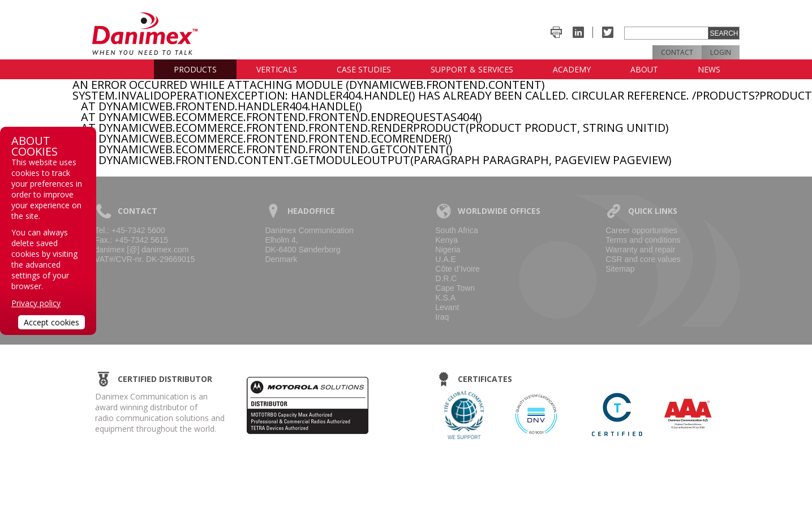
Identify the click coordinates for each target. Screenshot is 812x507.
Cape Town (455, 288)
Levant (447, 307)
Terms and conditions (643, 240)
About (644, 69)
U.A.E (446, 259)
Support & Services (472, 69)
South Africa (457, 230)
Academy (572, 69)
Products (195, 69)
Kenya (446, 240)
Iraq (442, 317)
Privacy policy (36, 303)
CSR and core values (643, 259)
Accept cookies (51, 322)
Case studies (364, 69)
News (709, 69)
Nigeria (448, 250)
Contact (677, 52)
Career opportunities (641, 230)
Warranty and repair (640, 250)
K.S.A (445, 298)
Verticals (277, 69)
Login (721, 52)
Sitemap (620, 269)
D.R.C (446, 278)
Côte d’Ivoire (457, 269)
